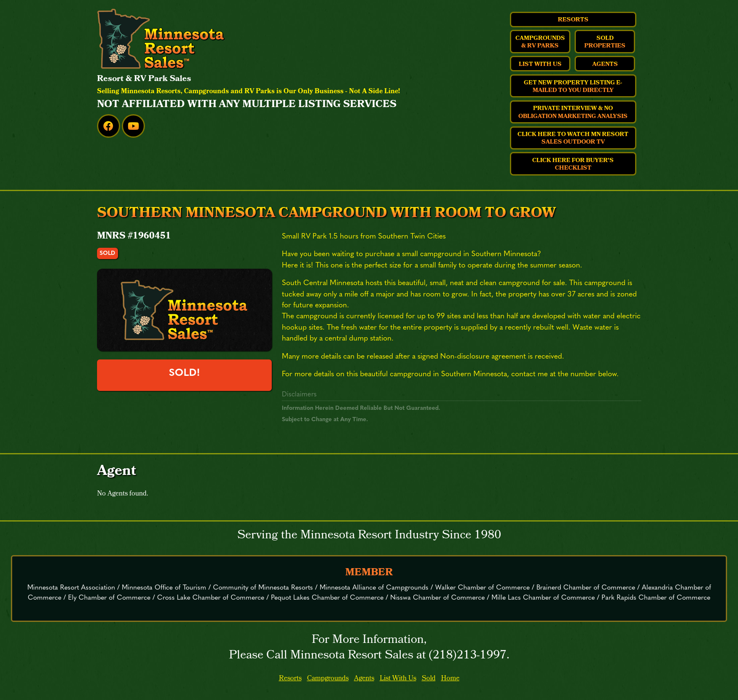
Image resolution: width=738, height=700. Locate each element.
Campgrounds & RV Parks (540, 42)
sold (107, 253)
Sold (429, 679)
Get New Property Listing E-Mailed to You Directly (573, 87)
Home (450, 679)
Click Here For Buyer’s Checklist (573, 165)
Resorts (573, 20)
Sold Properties (605, 42)
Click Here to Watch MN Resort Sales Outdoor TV (573, 139)
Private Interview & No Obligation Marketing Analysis (573, 113)
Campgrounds (328, 679)
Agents (605, 65)
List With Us (540, 65)
